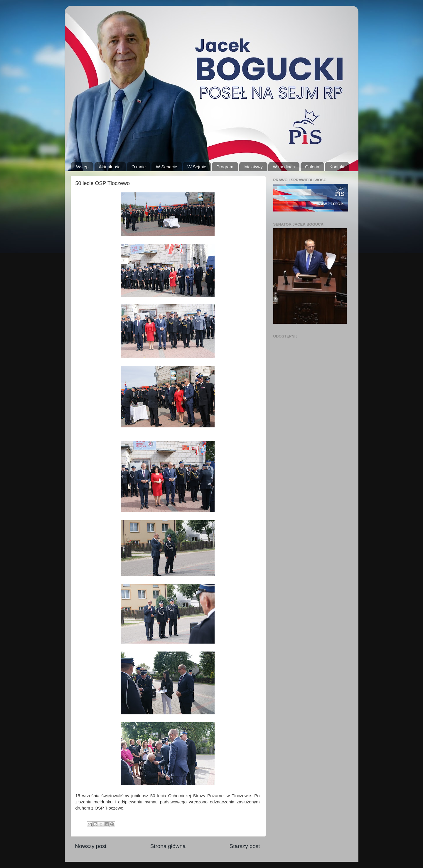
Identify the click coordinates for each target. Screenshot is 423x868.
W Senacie (167, 167)
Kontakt (337, 167)
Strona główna (168, 846)
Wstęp (82, 167)
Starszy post (245, 846)
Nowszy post (91, 846)
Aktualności (110, 167)
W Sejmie (197, 167)
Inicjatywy (253, 167)
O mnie (139, 167)
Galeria (312, 167)
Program (225, 167)
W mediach (284, 167)
